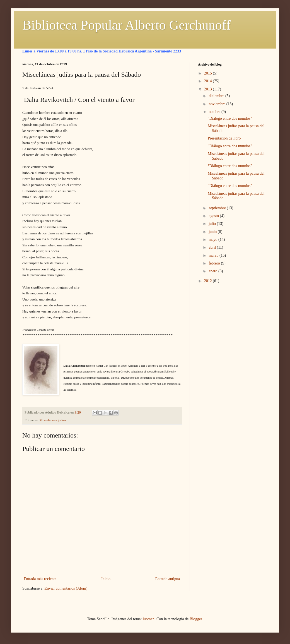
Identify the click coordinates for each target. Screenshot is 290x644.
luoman (149, 619)
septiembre (218, 208)
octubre (215, 112)
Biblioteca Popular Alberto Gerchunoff (126, 25)
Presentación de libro (224, 138)
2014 (209, 81)
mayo (213, 240)
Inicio (106, 579)
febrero (215, 263)
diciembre (217, 96)
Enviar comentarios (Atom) (66, 588)
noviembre (217, 104)
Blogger (196, 619)
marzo (214, 255)
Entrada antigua (168, 579)
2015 (209, 73)
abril (213, 247)
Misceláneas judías (53, 420)
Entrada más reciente (40, 579)
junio (213, 232)
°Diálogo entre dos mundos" (230, 166)
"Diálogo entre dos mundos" (230, 118)
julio (213, 224)
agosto (214, 216)
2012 (209, 281)
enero (213, 271)
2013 (209, 89)
